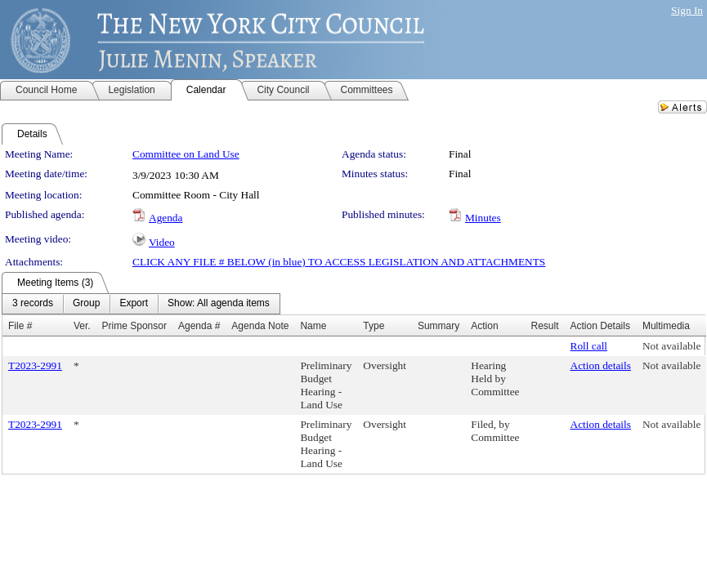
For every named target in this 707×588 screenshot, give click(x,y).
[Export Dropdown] (134, 304)
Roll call (589, 346)
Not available (671, 346)
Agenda (166, 218)
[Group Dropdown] (86, 304)
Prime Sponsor (134, 326)
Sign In (687, 10)
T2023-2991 (35, 365)
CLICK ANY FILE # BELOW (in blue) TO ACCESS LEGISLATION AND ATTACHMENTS (339, 262)
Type (374, 326)
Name (313, 326)
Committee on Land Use (186, 154)
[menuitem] (33, 304)
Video (162, 242)
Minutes (483, 218)
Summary (439, 326)
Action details (601, 365)
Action (484, 326)
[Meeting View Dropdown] (219, 304)
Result (545, 326)
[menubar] (141, 304)
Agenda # (199, 326)
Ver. (82, 326)
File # (20, 326)
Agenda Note (260, 326)
